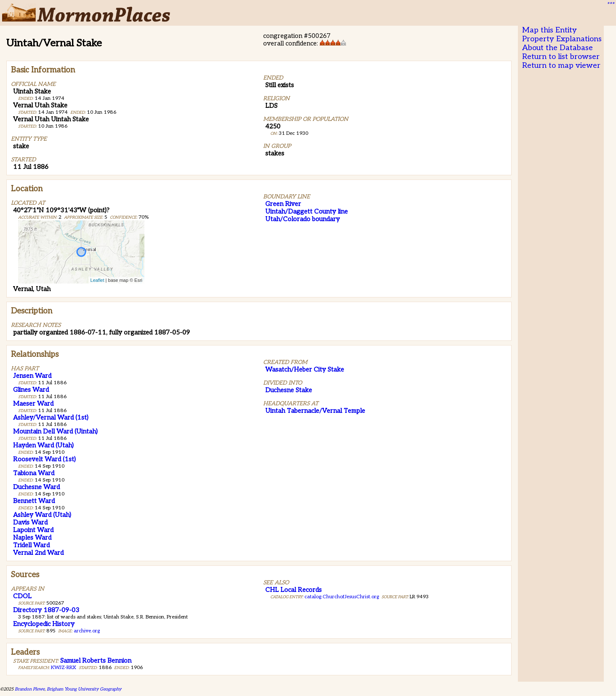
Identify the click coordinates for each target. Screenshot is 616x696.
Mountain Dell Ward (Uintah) (55, 431)
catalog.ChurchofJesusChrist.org (342, 597)
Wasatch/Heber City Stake (305, 369)
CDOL (22, 596)
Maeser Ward (33, 404)
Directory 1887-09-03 (46, 610)
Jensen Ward (32, 376)
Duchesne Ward (36, 487)
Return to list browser (561, 57)
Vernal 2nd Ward (38, 553)
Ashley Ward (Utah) (42, 515)
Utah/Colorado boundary (303, 219)
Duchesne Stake (289, 390)
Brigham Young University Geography (84, 689)
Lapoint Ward (33, 530)
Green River (283, 204)
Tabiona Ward (34, 473)
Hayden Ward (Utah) (43, 445)
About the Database (557, 48)
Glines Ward (31, 390)
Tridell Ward (31, 545)
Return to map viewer (561, 66)
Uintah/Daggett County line (307, 211)
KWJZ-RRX (64, 668)
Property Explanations (562, 39)
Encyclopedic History (44, 624)
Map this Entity (549, 30)
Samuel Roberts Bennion (96, 661)
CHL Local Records (293, 590)
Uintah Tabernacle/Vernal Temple (315, 411)
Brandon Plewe (30, 689)
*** (610, 5)
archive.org (87, 631)
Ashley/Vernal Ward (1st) (51, 418)
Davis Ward (30, 522)
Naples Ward (32, 538)
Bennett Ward (34, 501)
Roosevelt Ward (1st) (44, 459)
